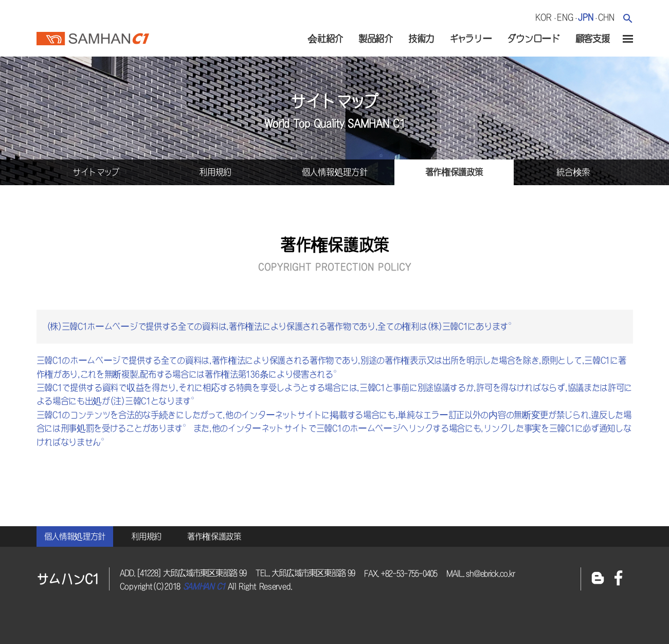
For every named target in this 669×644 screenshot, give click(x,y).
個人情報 (335, 172)
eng (565, 17)
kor (544, 17)
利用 (215, 172)
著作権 (454, 172)
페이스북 (619, 579)
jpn (585, 17)
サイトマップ (96, 172)
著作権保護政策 (214, 536)
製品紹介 (376, 39)
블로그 (598, 579)
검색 (628, 18)
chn (606, 17)
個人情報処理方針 (75, 536)
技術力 (421, 39)
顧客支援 (593, 39)
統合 (573, 172)
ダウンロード (533, 39)
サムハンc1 (93, 35)
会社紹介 (325, 39)
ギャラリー (471, 39)
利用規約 (146, 536)
